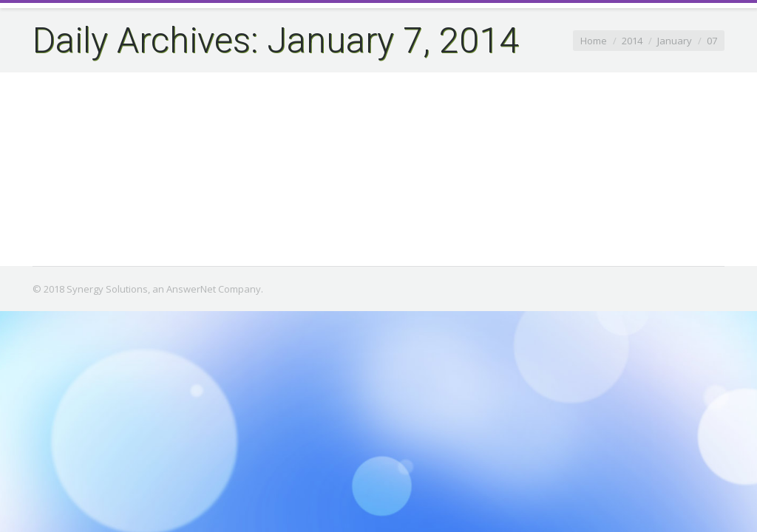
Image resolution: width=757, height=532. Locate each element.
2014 (632, 41)
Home (594, 41)
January (675, 41)
